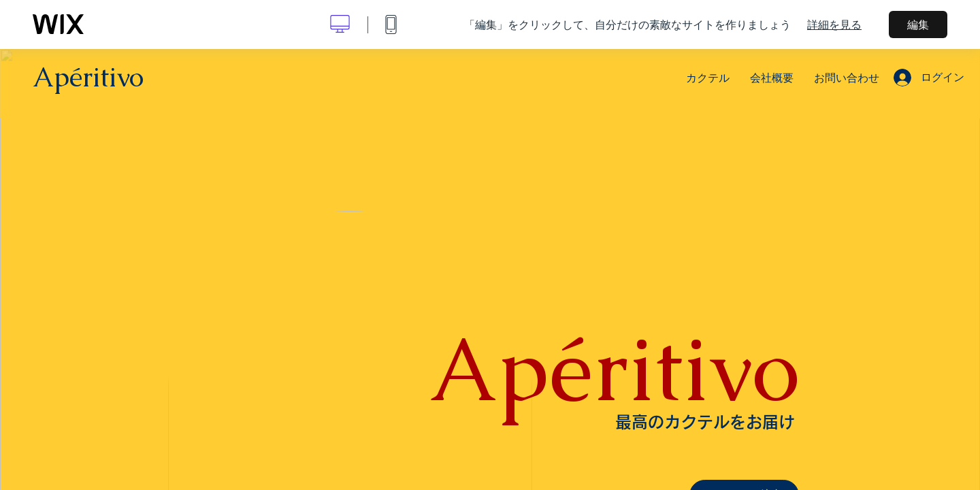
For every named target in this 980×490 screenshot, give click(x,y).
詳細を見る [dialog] (834, 24)
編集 (918, 24)
